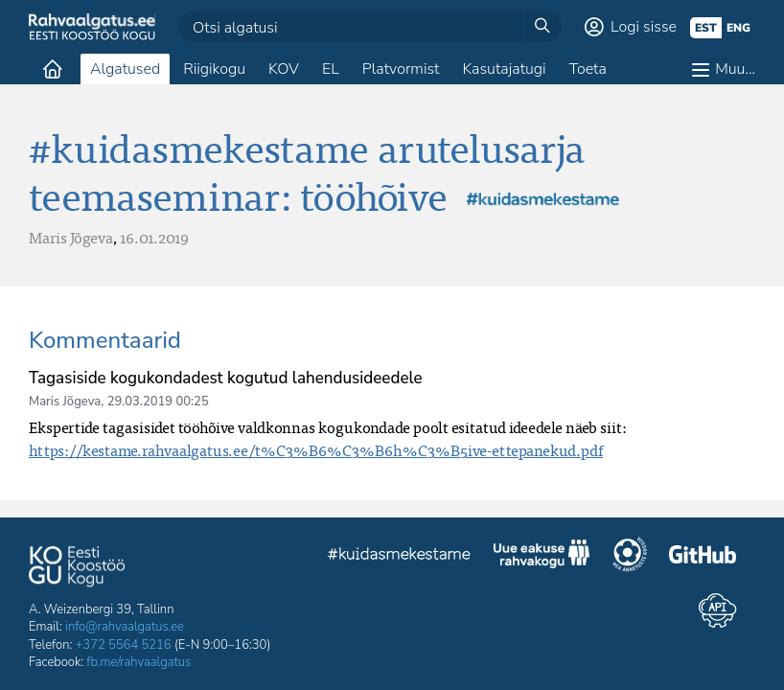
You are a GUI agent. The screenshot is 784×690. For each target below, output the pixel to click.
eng (738, 28)
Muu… (735, 69)
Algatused (125, 69)
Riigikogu (214, 69)
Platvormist (401, 69)
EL (331, 69)
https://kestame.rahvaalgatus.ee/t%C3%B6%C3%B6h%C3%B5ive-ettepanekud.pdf (316, 450)
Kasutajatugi (504, 69)
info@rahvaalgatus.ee (125, 627)
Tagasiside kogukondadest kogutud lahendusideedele (226, 378)
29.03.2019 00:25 (158, 402)
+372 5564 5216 (124, 645)
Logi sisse (644, 27)
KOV (284, 69)
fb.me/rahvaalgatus (138, 662)
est (706, 28)
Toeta (588, 69)
